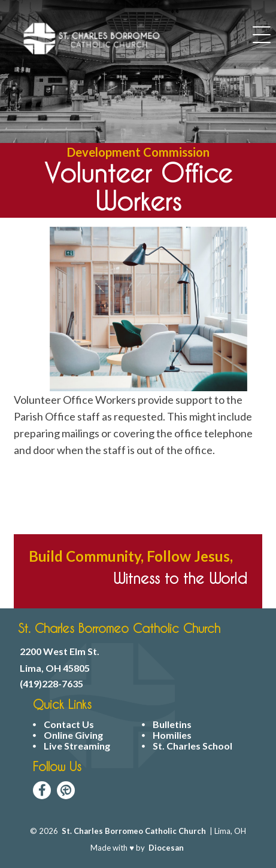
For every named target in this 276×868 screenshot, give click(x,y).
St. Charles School (192, 746)
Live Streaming (77, 746)
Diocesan (166, 848)
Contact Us (69, 724)
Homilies (172, 735)
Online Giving (73, 735)
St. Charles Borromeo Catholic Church (134, 831)
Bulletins (172, 724)
